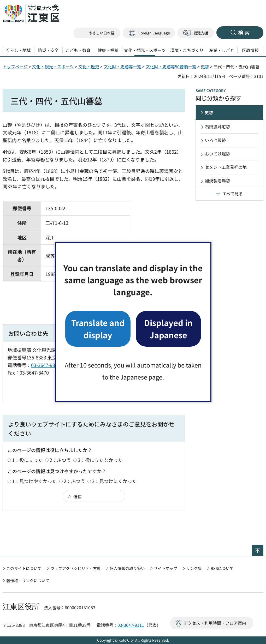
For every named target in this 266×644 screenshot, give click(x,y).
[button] (149, 33)
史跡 (205, 67)
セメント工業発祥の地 (226, 167)
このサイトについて (24, 568)
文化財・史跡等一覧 (122, 67)
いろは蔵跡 (215, 140)
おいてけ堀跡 (217, 154)
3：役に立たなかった (100, 460)
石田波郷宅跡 (217, 127)
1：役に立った (27, 460)
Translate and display (98, 329)
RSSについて (222, 568)
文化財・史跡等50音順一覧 (171, 67)
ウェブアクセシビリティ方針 (76, 568)
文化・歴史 (89, 67)
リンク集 (194, 568)
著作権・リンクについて (28, 580)
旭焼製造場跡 (217, 180)
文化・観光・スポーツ (53, 67)
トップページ (15, 67)
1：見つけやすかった (34, 481)
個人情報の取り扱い (127, 568)
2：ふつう (60, 460)
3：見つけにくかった (114, 481)
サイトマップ (165, 568)
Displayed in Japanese (168, 329)
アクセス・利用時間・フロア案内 (215, 623)
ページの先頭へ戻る (263, 548)
